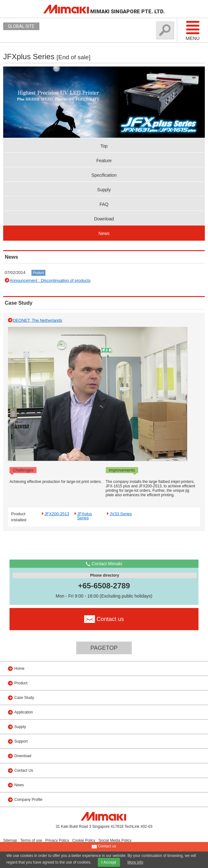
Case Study (24, 698)
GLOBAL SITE (21, 26)
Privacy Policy (57, 840)
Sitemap (10, 840)
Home (19, 668)
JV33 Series (121, 514)
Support (21, 741)
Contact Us (24, 770)
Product (38, 273)
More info (135, 862)
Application (24, 712)
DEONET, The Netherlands (37, 320)
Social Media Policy (115, 840)
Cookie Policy (84, 840)
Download (104, 219)
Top (104, 146)
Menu (193, 30)
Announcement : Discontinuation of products (50, 280)
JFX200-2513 (57, 514)
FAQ (104, 204)
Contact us (104, 846)
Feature (104, 161)
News (104, 233)
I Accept (109, 862)
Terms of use (31, 840)
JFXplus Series (85, 516)
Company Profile (28, 800)
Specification (104, 175)
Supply (104, 190)
